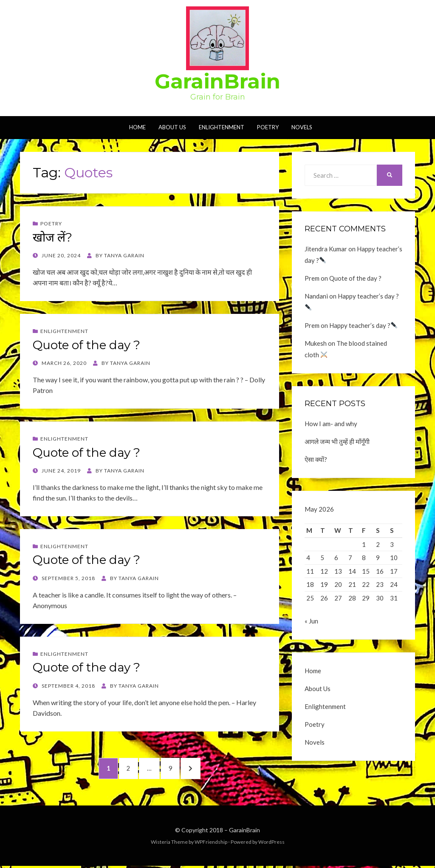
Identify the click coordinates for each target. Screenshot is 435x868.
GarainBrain (217, 81)
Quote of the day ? (86, 345)
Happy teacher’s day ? (363, 325)
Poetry (268, 127)
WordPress (271, 844)
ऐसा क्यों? (316, 459)
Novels (302, 127)
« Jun (311, 623)
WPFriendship (211, 844)
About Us (172, 127)
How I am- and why (331, 424)
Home (137, 127)
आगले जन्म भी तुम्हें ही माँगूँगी (337, 441)
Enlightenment (222, 127)
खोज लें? (52, 237)
